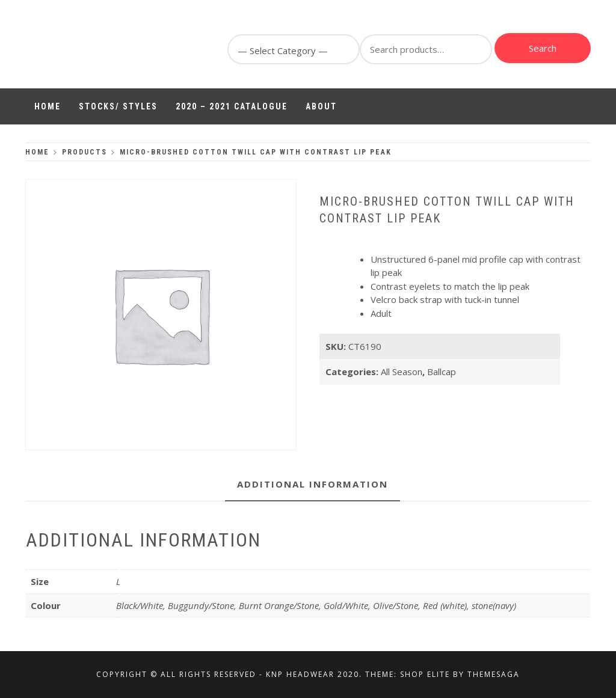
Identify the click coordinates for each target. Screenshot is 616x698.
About (321, 106)
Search (543, 48)
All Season (402, 372)
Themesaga (494, 674)
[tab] (313, 485)
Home (48, 106)
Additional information (313, 484)
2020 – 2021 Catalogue (232, 106)
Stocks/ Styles (118, 106)
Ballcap (442, 372)
